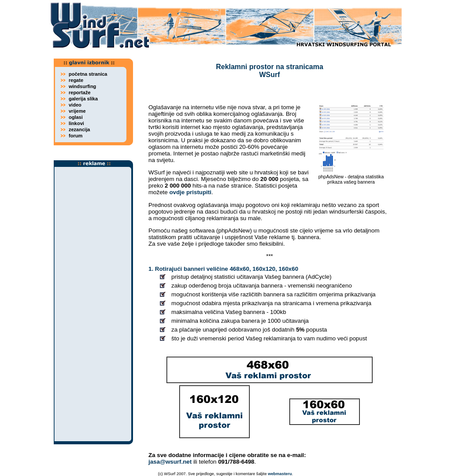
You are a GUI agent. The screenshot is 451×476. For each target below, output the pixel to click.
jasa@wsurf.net (170, 462)
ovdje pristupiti (190, 192)
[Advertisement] (93, 304)
